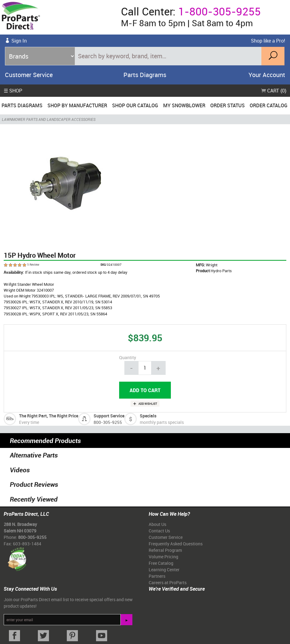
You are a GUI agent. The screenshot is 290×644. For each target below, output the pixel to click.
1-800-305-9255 (220, 11)
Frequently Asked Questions (176, 544)
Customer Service (29, 75)
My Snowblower (184, 105)
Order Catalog (269, 105)
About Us (157, 524)
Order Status (228, 105)
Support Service (109, 416)
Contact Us (159, 531)
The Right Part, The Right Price (49, 416)
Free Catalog (161, 563)
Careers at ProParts (168, 582)
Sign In (19, 41)
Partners (157, 576)
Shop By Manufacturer (77, 105)
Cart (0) (274, 91)
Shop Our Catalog (135, 105)
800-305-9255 (108, 422)
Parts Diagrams (145, 75)
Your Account (267, 75)
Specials (148, 416)
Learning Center (164, 570)
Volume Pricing (163, 557)
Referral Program (165, 550)
